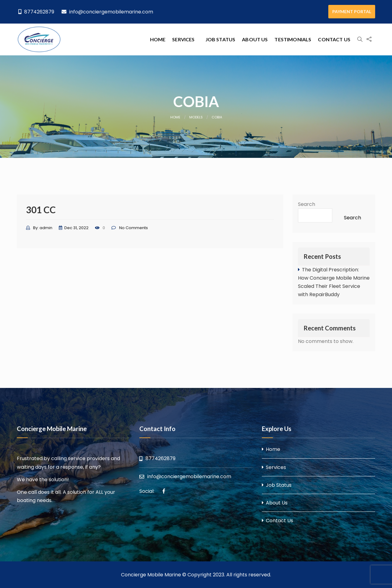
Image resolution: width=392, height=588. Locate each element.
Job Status (221, 39)
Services (183, 39)
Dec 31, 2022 (76, 228)
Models (196, 117)
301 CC (41, 210)
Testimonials (293, 39)
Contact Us (334, 39)
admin (46, 228)
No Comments (134, 228)
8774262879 (36, 12)
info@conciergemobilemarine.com (107, 12)
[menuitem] (158, 39)
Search (307, 204)
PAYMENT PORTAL (352, 11)
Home (158, 39)
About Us (255, 39)
